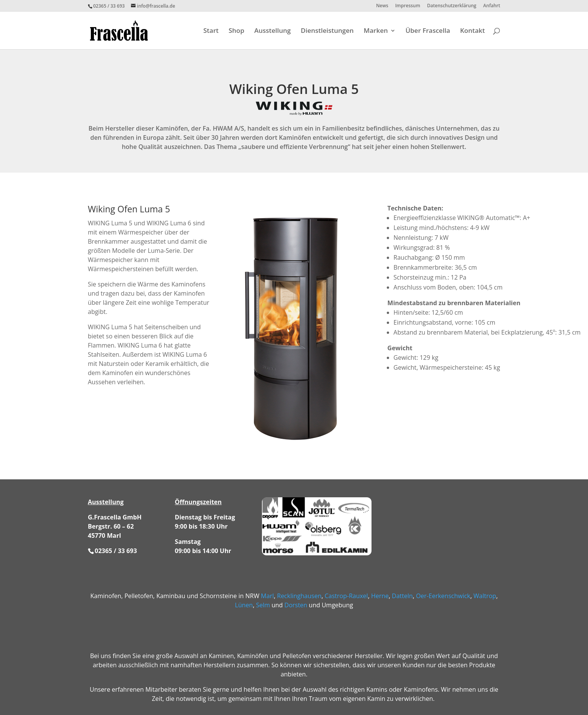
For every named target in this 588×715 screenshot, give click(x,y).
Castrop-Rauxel (346, 596)
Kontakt (472, 31)
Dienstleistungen (327, 31)
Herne (380, 596)
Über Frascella (428, 31)
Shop (237, 31)
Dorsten (296, 605)
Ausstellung (273, 31)
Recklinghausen (299, 596)
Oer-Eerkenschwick (443, 596)
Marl (267, 596)
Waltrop (485, 596)
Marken (376, 31)
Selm (263, 605)
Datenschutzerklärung (452, 6)
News (382, 6)
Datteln (402, 596)
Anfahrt (492, 6)
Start (211, 31)
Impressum (408, 6)
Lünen (244, 605)
